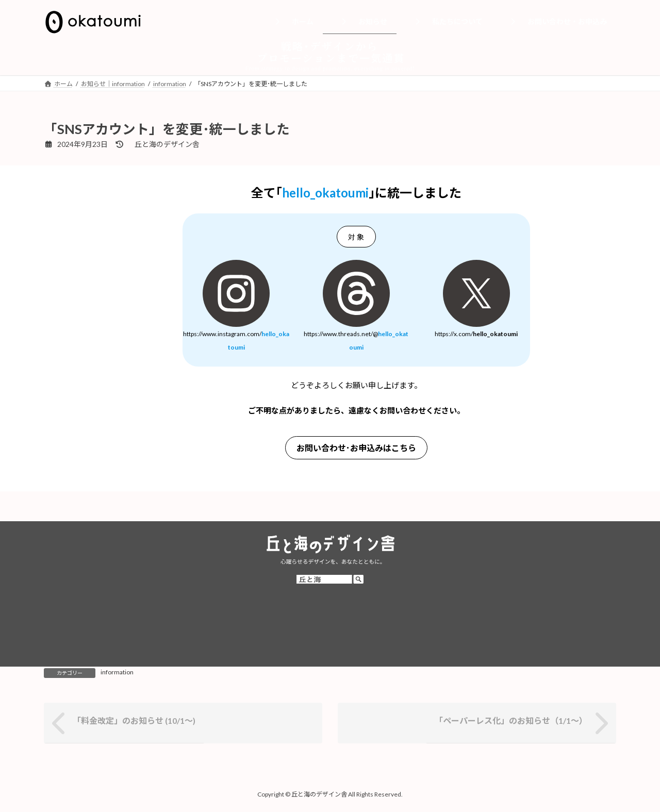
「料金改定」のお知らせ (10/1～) (134, 720)
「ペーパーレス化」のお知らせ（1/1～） (511, 720)
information (117, 672)
